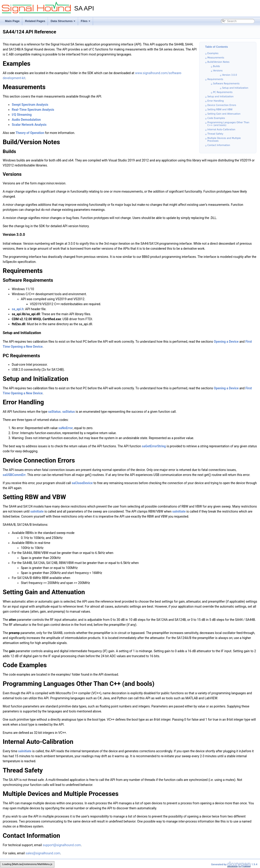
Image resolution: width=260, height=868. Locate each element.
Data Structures (63, 21)
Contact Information (219, 145)
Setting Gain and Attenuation (224, 114)
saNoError (66, 428)
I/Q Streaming (22, 115)
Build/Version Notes (218, 62)
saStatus (54, 412)
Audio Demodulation (26, 120)
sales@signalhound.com (43, 853)
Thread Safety (215, 134)
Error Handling (216, 101)
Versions (218, 71)
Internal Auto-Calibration (221, 130)
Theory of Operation (30, 133)
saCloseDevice (82, 483)
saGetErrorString (154, 446)
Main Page (12, 21)
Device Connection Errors (222, 105)
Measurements (216, 58)
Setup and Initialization (235, 88)
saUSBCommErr (14, 475)
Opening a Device (226, 342)
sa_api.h (18, 309)
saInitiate (37, 511)
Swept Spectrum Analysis (30, 105)
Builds (216, 66)
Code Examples (216, 118)
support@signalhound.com (62, 845)
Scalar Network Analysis (29, 125)
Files (86, 21)
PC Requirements (223, 92)
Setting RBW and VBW (220, 109)
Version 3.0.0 (229, 75)
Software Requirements (226, 84)
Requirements (215, 79)
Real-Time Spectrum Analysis (33, 110)
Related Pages (35, 21)
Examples (213, 53)
